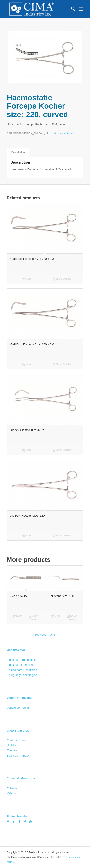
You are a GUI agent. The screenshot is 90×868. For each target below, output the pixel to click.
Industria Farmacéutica (22, 660)
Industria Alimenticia (20, 665)
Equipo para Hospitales (22, 670)
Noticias (12, 745)
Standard (71, 133)
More (27, 279)
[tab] (18, 152)
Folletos (12, 788)
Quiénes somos (17, 740)
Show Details (62, 279)
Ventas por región (18, 708)
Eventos (12, 750)
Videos (11, 793)
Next (52, 635)
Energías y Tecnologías (22, 675)
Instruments (58, 133)
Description (18, 152)
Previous (41, 635)
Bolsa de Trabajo (18, 756)
